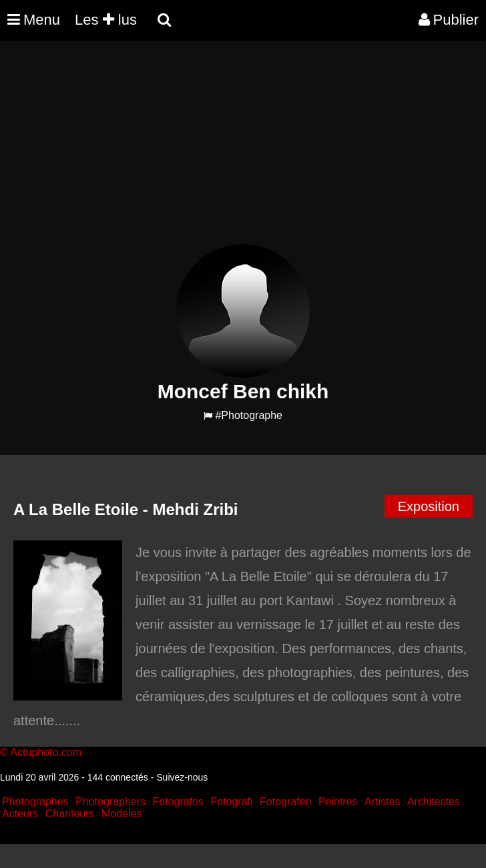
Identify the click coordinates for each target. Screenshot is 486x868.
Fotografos (178, 802)
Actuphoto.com (46, 752)
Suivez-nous (182, 777)
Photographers (110, 802)
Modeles (121, 814)
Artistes (382, 802)
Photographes (35, 802)
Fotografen (285, 802)
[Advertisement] (243, 151)
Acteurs (20, 814)
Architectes (434, 802)
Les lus (106, 20)
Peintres (338, 802)
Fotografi (231, 802)
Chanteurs (70, 814)
